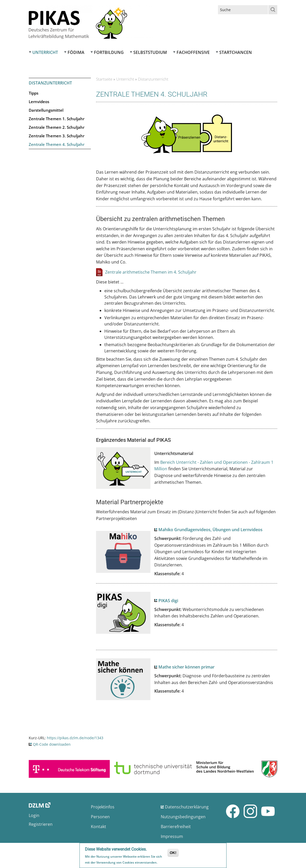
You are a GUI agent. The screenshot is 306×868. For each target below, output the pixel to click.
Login (34, 815)
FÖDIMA (76, 52)
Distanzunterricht (50, 83)
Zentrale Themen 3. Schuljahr (57, 136)
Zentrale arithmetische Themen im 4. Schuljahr (151, 272)
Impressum (172, 836)
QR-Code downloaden (52, 744)
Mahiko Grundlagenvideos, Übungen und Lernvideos (210, 530)
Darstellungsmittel (46, 110)
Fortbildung (109, 52)
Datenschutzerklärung (187, 807)
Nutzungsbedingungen (183, 817)
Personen (100, 817)
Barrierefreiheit (176, 827)
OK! (173, 853)
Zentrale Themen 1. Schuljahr (57, 119)
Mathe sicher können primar (187, 667)
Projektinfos (103, 807)
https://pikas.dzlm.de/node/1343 (75, 738)
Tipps (34, 93)
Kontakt (99, 827)
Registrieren (41, 824)
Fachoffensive (193, 52)
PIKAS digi (168, 601)
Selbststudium (150, 52)
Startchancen (236, 52)
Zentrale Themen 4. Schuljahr (57, 144)
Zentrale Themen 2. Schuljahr (57, 127)
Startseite (104, 79)
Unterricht (45, 52)
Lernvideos (39, 102)
